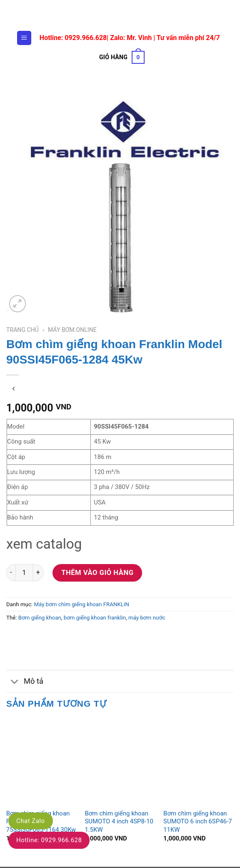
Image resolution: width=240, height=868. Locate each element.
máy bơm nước (147, 619)
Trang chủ (22, 331)
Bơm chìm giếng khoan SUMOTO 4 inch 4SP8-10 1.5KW (119, 822)
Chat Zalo (31, 821)
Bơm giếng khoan (40, 619)
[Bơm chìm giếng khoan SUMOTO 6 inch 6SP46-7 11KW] (199, 763)
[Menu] (24, 38)
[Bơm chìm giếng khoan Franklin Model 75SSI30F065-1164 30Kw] (41, 763)
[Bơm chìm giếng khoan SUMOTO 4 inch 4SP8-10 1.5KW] (120, 763)
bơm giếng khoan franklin (95, 619)
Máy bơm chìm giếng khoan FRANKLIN (81, 605)
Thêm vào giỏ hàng (97, 573)
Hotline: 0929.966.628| (75, 38)
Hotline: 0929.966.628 (49, 840)
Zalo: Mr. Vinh (131, 38)
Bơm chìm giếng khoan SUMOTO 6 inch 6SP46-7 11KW (197, 822)
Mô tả (25, 683)
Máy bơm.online (72, 331)
